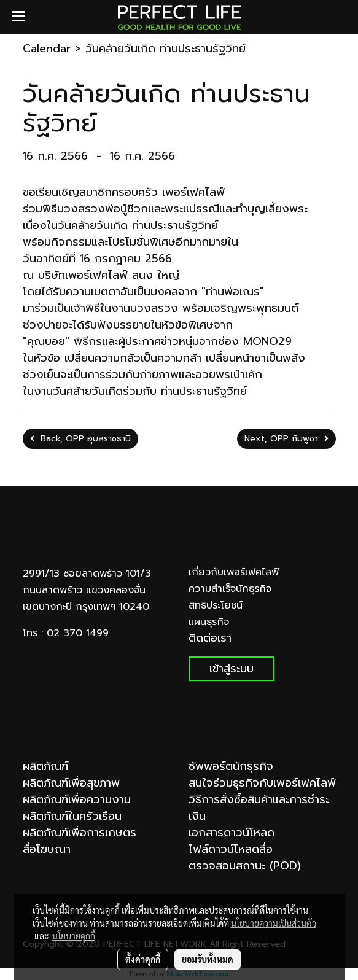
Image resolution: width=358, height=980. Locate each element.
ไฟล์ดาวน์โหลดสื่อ (231, 849)
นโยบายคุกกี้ (74, 936)
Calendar (47, 49)
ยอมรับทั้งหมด (208, 959)
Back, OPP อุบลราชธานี (80, 439)
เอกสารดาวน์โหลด (232, 833)
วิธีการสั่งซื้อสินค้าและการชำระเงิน (259, 808)
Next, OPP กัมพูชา (286, 439)
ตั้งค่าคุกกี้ (143, 959)
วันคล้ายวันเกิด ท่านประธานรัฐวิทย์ (165, 49)
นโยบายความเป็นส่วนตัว (274, 923)
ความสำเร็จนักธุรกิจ (230, 589)
